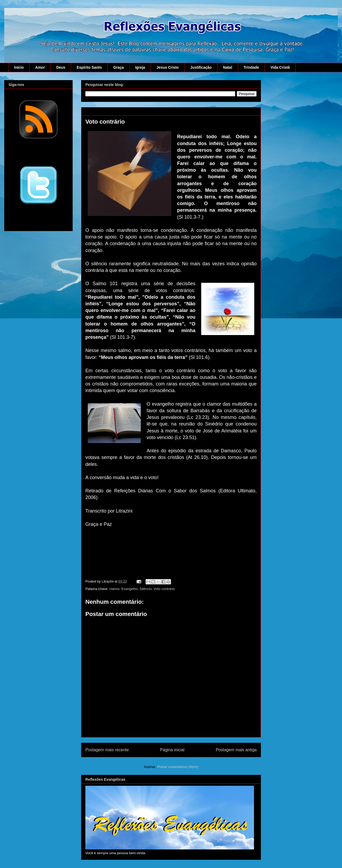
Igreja (140, 67)
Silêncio (146, 589)
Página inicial (172, 750)
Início (19, 67)
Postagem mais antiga (236, 750)
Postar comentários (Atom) (178, 767)
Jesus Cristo (168, 67)
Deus (61, 67)
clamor (114, 589)
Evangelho (130, 589)
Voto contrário (164, 589)
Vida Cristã (280, 67)
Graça (119, 67)
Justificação (201, 67)
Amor (40, 67)
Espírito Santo (89, 67)
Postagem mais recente (107, 750)
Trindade (251, 67)
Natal (227, 67)
